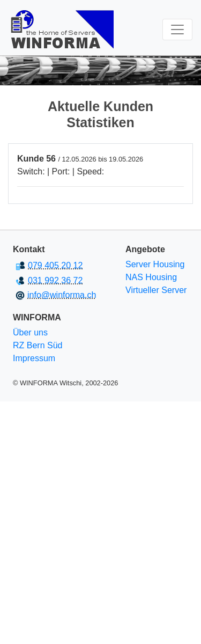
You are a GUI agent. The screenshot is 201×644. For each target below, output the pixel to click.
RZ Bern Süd (38, 345)
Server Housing (155, 264)
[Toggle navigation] (177, 30)
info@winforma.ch (62, 295)
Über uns (30, 332)
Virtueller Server (156, 290)
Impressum (34, 358)
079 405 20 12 (55, 265)
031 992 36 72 (55, 280)
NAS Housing (151, 277)
